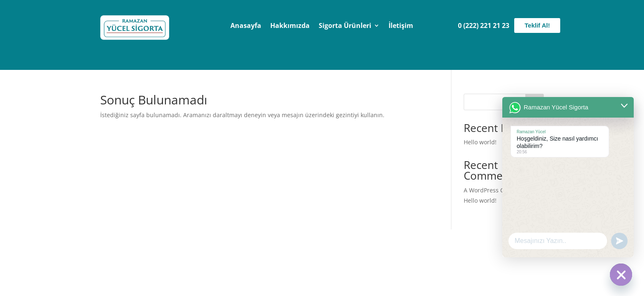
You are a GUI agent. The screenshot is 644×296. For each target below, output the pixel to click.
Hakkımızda (290, 26)
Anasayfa (246, 26)
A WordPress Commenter (498, 190)
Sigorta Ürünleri (345, 26)
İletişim (401, 26)
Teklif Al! (537, 25)
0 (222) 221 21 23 (484, 25)
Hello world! (480, 142)
